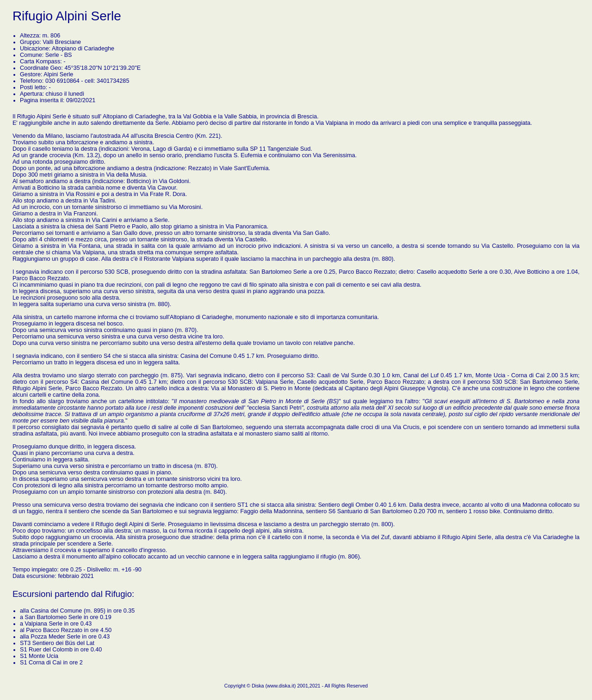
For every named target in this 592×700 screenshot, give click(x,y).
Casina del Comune (56, 611)
